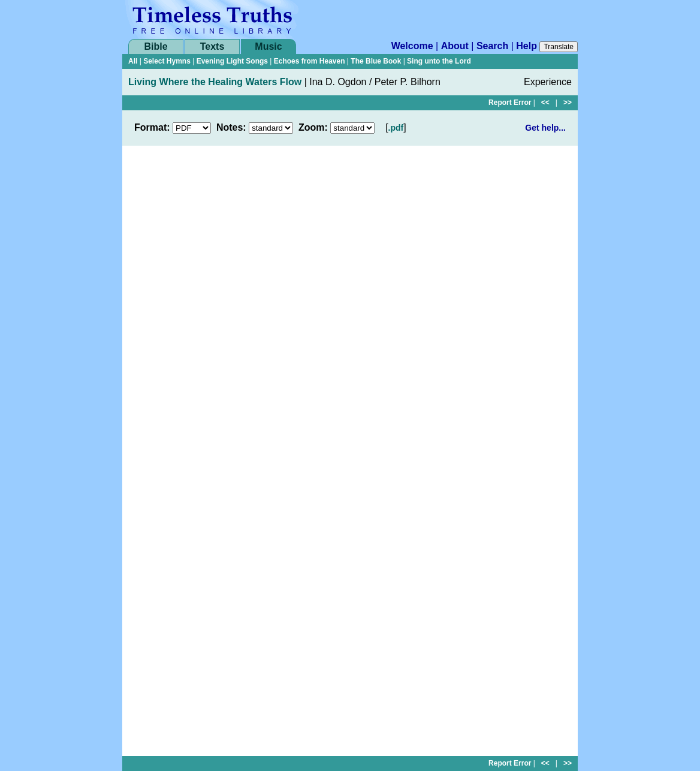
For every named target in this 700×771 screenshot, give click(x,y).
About (455, 46)
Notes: (231, 127)
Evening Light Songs (232, 61)
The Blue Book (376, 61)
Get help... (545, 128)
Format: (152, 127)
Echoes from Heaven (310, 61)
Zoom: (313, 127)
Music (268, 46)
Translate (559, 47)
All (133, 61)
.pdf (396, 128)
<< (545, 103)
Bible (156, 46)
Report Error (510, 103)
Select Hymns (167, 61)
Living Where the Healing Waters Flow (215, 82)
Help (526, 46)
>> (568, 103)
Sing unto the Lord (439, 61)
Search (492, 46)
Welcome (412, 46)
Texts (212, 46)
